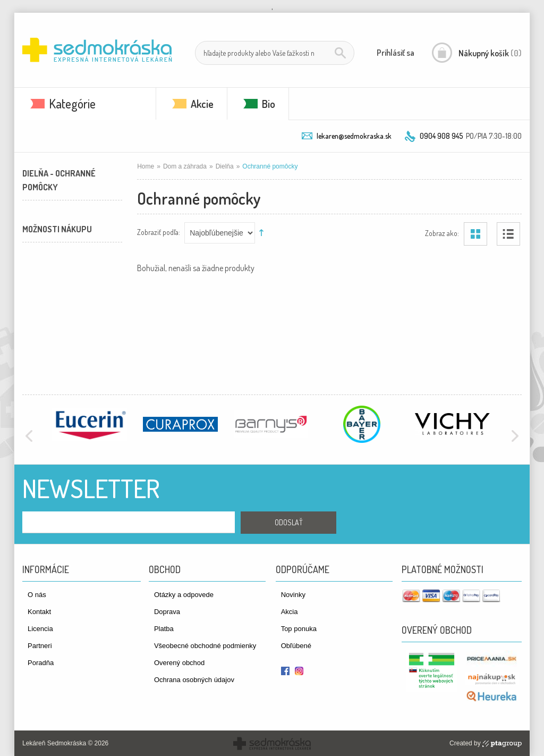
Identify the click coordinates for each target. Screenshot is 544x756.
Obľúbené (296, 646)
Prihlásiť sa (396, 53)
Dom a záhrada (185, 166)
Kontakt (39, 612)
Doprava (167, 612)
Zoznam (508, 234)
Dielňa (225, 166)
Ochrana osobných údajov (194, 680)
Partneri (40, 646)
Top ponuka (299, 629)
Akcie (202, 104)
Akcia (290, 612)
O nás (37, 595)
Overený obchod (179, 663)
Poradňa (41, 663)
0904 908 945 (441, 136)
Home (146, 166)
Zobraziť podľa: (159, 232)
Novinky (293, 595)
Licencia (40, 629)
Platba (164, 629)
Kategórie (72, 103)
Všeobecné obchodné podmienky (205, 646)
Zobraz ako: (442, 233)
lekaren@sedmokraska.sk (354, 136)
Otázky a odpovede (184, 595)
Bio (269, 104)
